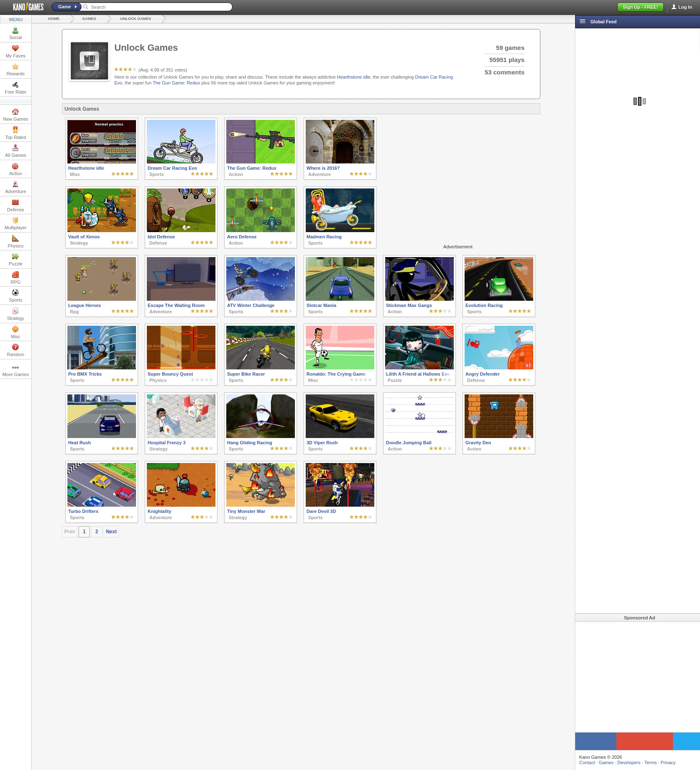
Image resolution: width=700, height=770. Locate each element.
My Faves (16, 52)
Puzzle (16, 260)
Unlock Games (136, 19)
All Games (16, 151)
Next (111, 532)
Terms (647, 763)
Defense (16, 205)
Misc (16, 332)
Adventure (15, 187)
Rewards (16, 69)
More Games (16, 370)
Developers (625, 763)
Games (89, 19)
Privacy (664, 763)
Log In (685, 7)
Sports (16, 296)
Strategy (16, 314)
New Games (16, 115)
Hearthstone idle (354, 77)
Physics (16, 242)
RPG (16, 278)
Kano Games (25, 7)
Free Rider (16, 88)
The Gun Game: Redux (176, 83)
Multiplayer (16, 223)
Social (16, 33)
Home (54, 19)
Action (16, 169)
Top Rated (15, 133)
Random (16, 350)
